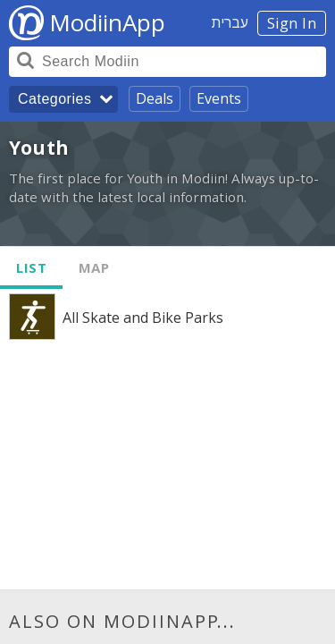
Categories (54, 99)
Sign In (292, 23)
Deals (155, 98)
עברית (230, 22)
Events (219, 98)
